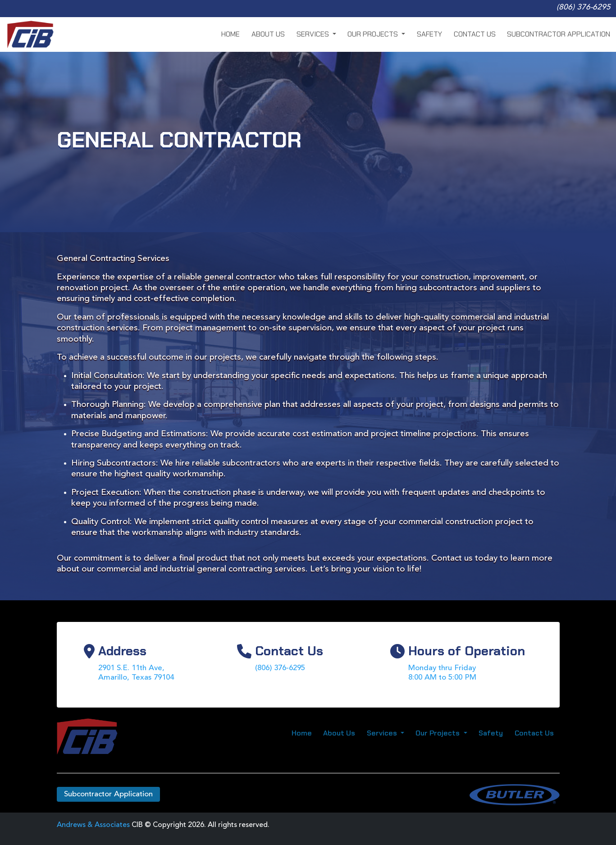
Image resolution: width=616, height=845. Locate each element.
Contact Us (475, 34)
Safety (429, 34)
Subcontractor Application (559, 34)
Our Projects (374, 34)
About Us (268, 34)
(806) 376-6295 (584, 7)
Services (314, 34)
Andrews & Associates (93, 825)
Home (230, 34)
